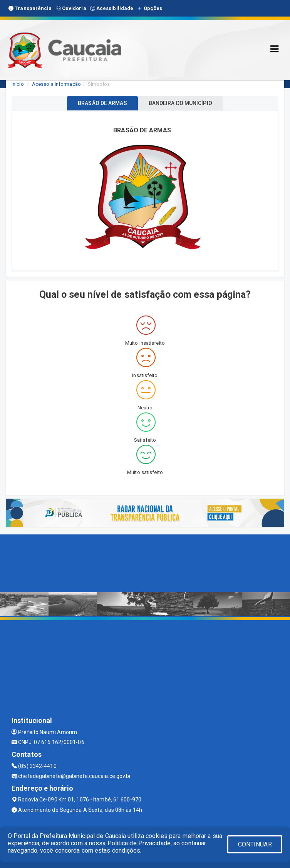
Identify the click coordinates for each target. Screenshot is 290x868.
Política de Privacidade (139, 843)
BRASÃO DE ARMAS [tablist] (102, 103)
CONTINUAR (255, 844)
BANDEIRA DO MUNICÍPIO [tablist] (180, 103)
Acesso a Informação (56, 84)
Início (18, 84)
